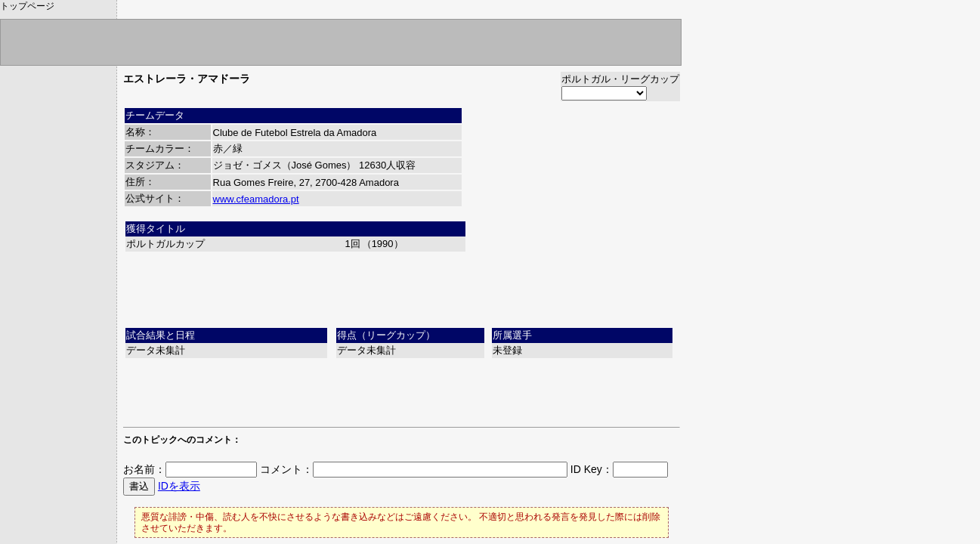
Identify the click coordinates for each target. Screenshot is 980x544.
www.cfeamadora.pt (256, 199)
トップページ (27, 6)
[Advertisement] (402, 288)
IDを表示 (179, 486)
